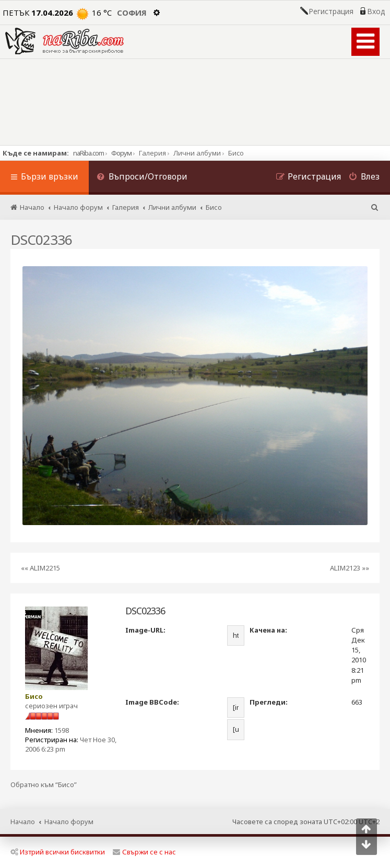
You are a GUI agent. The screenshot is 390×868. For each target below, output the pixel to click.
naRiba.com (88, 153)
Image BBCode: (152, 702)
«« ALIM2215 (40, 568)
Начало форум (69, 822)
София (132, 13)
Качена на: (268, 630)
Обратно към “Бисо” (44, 785)
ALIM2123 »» (350, 568)
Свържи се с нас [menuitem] (144, 852)
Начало (23, 822)
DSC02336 (41, 240)
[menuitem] (142, 178)
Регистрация (331, 11)
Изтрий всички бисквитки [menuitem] (58, 852)
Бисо (34, 696)
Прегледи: (269, 702)
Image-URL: (145, 630)
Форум (121, 153)
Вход (376, 11)
